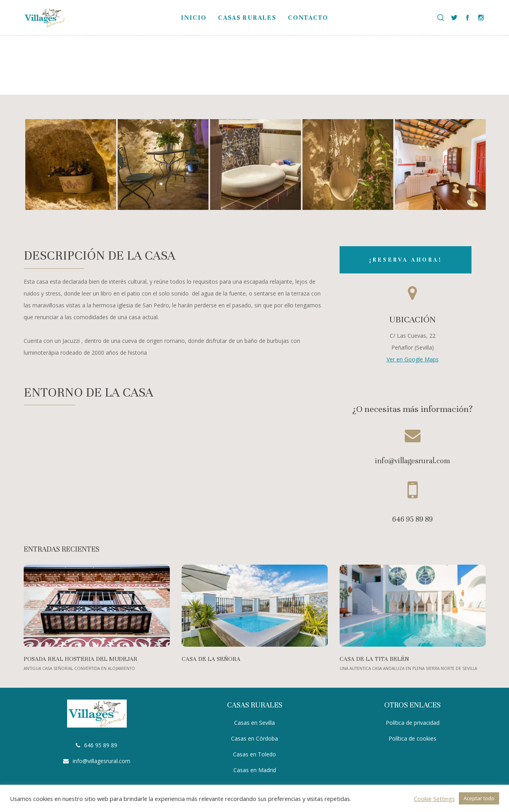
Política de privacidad (413, 723)
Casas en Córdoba (254, 738)
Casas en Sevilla (254, 723)
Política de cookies (412, 738)
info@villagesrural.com (101, 761)
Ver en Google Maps (413, 359)
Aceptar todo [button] (479, 798)
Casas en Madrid (255, 770)
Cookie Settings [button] (434, 799)
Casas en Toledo (254, 754)
